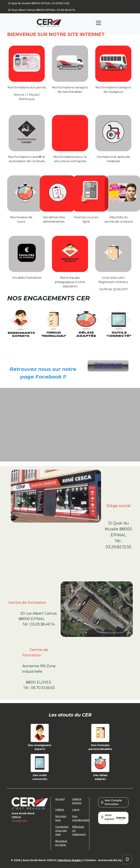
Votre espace (113, 817)
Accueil (60, 799)
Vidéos (60, 810)
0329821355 (19, 821)
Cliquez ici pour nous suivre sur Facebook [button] (108, 366)
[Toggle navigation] (99, 23)
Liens (76, 810)
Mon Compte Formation (111, 802)
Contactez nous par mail (62, 831)
